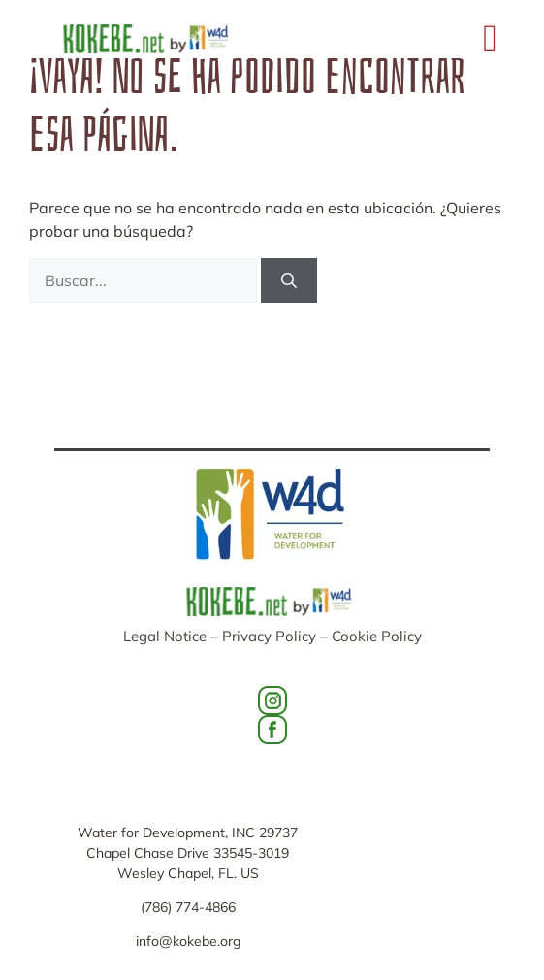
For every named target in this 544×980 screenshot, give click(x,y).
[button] (490, 39)
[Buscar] (289, 280)
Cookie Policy (377, 636)
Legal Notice (165, 636)
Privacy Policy (269, 636)
